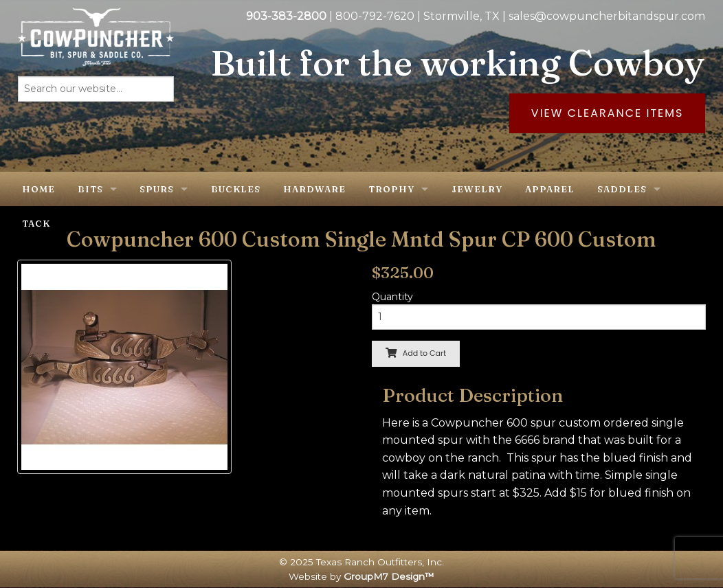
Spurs (157, 189)
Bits (90, 189)
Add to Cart (416, 353)
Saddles (622, 189)
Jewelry (477, 189)
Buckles (236, 189)
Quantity (392, 297)
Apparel (550, 189)
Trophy (391, 189)
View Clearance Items (608, 113)
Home (38, 189)
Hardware (314, 189)
